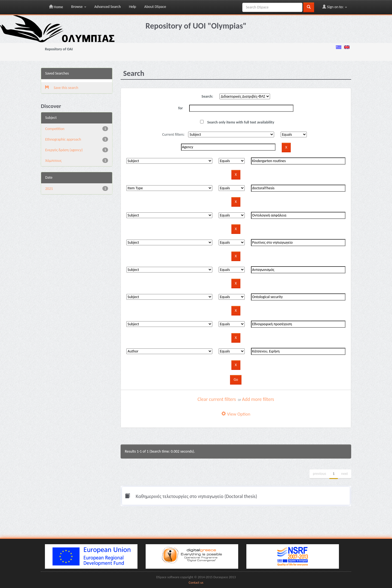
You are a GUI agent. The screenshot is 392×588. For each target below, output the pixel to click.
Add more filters (258, 399)
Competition (55, 129)
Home (56, 7)
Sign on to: (335, 7)
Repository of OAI (59, 49)
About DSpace (155, 7)
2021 (49, 189)
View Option (236, 414)
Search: (207, 96)
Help (133, 7)
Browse (79, 7)
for (181, 108)
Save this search (62, 88)
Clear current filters (217, 399)
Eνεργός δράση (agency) (64, 150)
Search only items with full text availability (237, 122)
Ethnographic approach (63, 139)
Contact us (196, 582)
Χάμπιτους (53, 161)
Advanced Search (108, 7)
